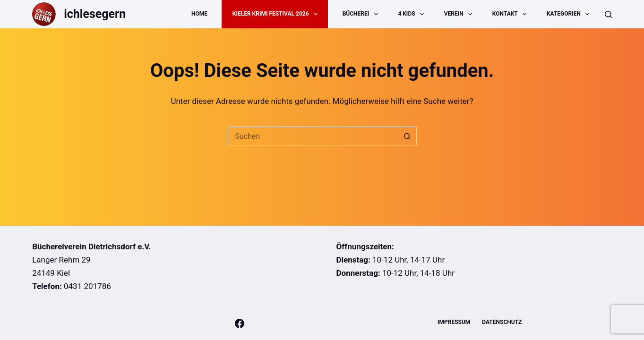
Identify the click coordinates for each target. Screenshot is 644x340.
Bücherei (362, 14)
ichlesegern (95, 14)
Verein (460, 14)
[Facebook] (240, 323)
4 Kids (413, 14)
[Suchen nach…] (313, 136)
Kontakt (511, 14)
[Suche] (608, 14)
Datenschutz (502, 322)
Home (199, 14)
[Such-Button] (407, 136)
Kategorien (570, 14)
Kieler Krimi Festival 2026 (277, 14)
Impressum (454, 322)
